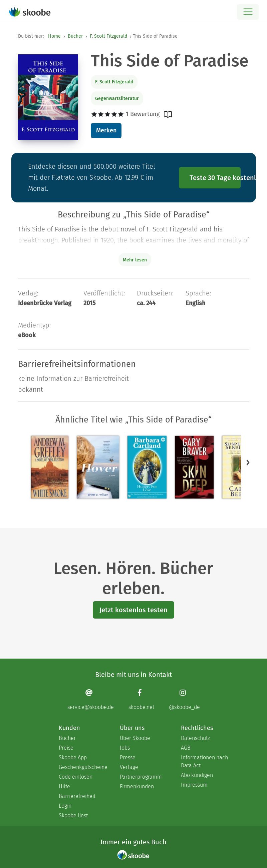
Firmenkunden (137, 786)
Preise (66, 748)
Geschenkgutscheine (83, 767)
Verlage (129, 767)
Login (65, 806)
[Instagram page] (184, 699)
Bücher (75, 36)
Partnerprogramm (141, 777)
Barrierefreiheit (77, 796)
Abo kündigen (197, 775)
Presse (128, 757)
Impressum (194, 785)
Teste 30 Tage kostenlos (215, 178)
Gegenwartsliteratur (117, 99)
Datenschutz (195, 738)
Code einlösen (76, 777)
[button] (248, 462)
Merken (106, 130)
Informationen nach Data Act (204, 761)
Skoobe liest (73, 815)
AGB (186, 748)
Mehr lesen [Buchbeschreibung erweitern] (135, 260)
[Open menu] (248, 12)
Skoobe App (73, 757)
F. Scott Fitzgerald (108, 36)
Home (54, 36)
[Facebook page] (141, 699)
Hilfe (64, 786)
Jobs (125, 748)
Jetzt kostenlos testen (133, 610)
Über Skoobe (135, 738)
